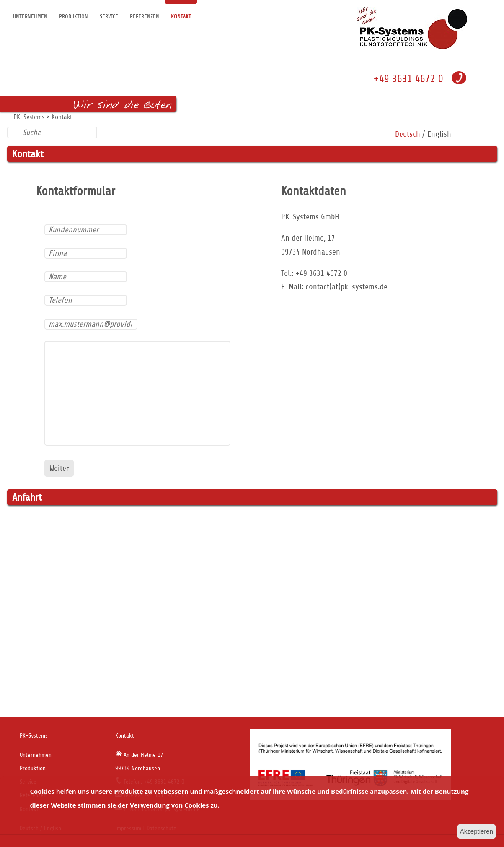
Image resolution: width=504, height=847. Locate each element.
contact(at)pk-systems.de (346, 287)
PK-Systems (29, 117)
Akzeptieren (477, 831)
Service (109, 17)
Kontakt (181, 17)
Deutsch (408, 134)
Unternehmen (30, 17)
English (439, 134)
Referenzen (145, 17)
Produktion (74, 17)
